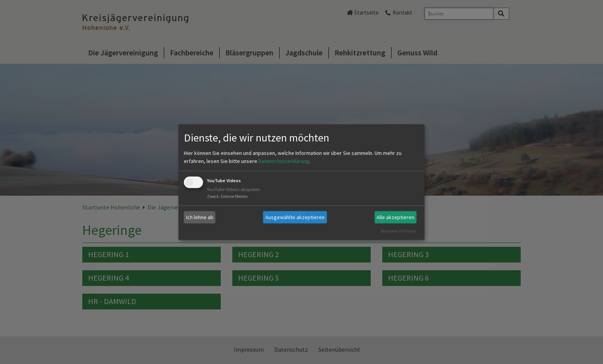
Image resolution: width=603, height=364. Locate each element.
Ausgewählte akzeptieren (295, 217)
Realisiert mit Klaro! (398, 231)
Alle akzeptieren (395, 217)
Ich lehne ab (200, 217)
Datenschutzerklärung (284, 161)
